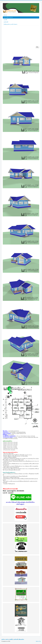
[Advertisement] (21, 36)
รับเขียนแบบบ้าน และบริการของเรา (11, 24)
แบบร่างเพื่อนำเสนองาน (8, 17)
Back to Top (38, 641)
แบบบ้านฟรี (6, 22)
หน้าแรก (5, 15)
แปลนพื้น (5, 20)
